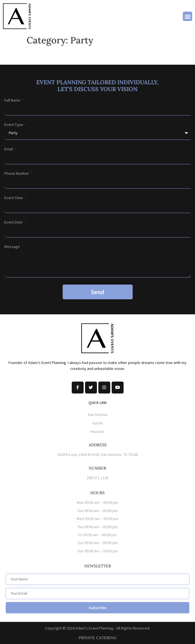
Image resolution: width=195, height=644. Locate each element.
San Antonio (98, 414)
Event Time (14, 198)
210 (90, 478)
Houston (97, 432)
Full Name (13, 100)
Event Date (14, 222)
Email (9, 149)
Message (12, 247)
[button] (187, 16)
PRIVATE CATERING (98, 638)
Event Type (14, 125)
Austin (98, 423)
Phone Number (17, 173)
